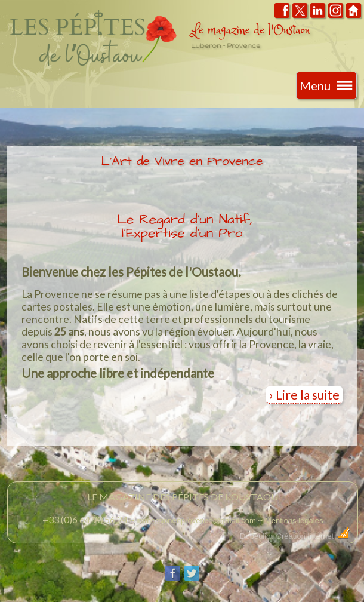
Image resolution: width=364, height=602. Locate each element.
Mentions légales (294, 520)
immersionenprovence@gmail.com (196, 520)
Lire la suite (308, 394)
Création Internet (313, 536)
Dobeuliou (257, 536)
